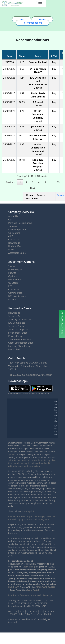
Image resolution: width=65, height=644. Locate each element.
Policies (12, 299)
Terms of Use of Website (42, 614)
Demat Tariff (15, 349)
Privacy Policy (15, 336)
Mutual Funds (15, 280)
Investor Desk (15, 316)
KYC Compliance (17, 323)
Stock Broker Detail (18, 333)
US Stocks (13, 283)
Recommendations (32, 23)
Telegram (44, 394)
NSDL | (23, 611)
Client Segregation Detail (21, 343)
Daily (22, 19)
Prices (11, 250)
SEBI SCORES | (28, 567)
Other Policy (25, 614)
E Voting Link (28, 511)
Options (12, 276)
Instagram (28, 394)
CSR (10, 220)
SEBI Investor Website (20, 339)
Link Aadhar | (15, 460)
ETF (10, 286)
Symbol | (12, 454)
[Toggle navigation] (40, 4)
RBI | (42, 611)
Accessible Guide (17, 253)
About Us (13, 216)
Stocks (12, 266)
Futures (12, 273)
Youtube (37, 394)
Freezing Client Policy (19, 346)
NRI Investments (17, 296)
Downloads (14, 243)
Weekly (42, 19)
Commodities (15, 293)
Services (13, 226)
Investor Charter (17, 326)
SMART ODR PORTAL (46, 587)
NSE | (11, 611)
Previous (10, 182)
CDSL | (30, 611)
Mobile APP (14, 587)
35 (58, 182)
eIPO (11, 236)
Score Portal (33, 590)
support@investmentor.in (39, 375)
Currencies (14, 289)
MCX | (36, 611)
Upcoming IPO (16, 270)
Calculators (14, 233)
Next (33, 188)
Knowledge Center (18, 230)
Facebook (13, 394)
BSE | (16, 611)
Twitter (20, 394)
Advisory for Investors (20, 319)
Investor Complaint (18, 329)
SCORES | (14, 614)
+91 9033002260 (17, 375)
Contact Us (14, 240)
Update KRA (14, 246)
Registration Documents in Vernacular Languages (31, 595)
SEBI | (48, 611)
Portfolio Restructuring (20, 223)
